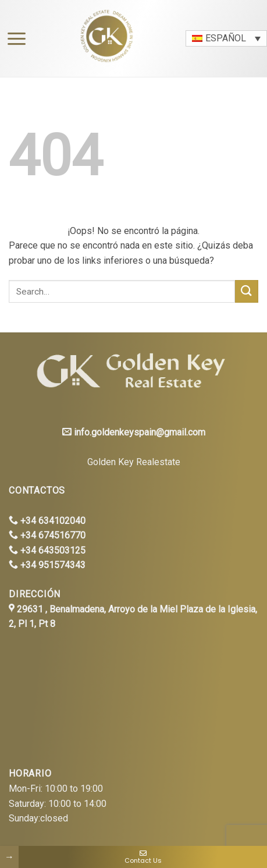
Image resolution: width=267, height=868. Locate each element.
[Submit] (247, 291)
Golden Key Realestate (134, 462)
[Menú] (14, 39)
